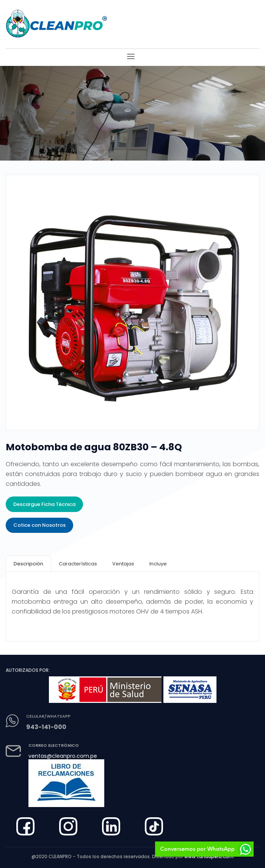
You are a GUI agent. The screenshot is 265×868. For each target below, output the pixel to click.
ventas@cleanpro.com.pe (63, 756)
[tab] (28, 564)
